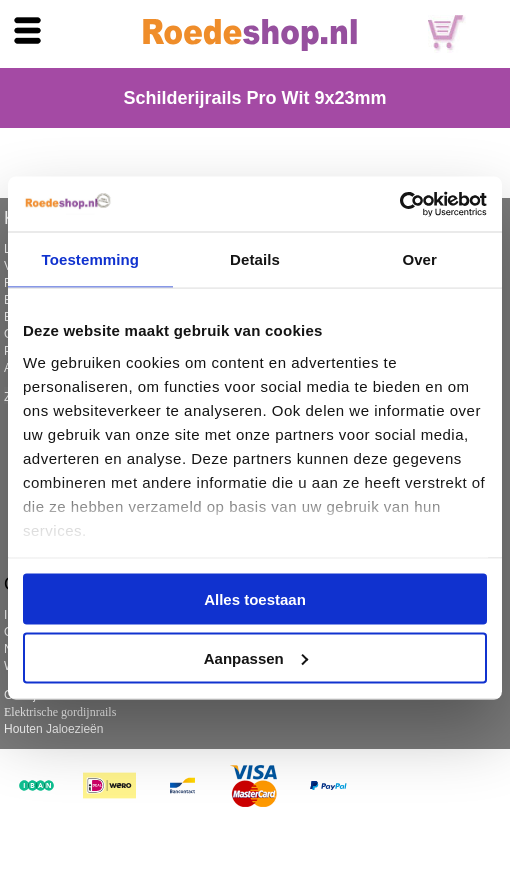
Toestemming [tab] (91, 259)
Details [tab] (255, 259)
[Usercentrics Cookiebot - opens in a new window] (399, 204)
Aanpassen (256, 657)
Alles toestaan (255, 599)
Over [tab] (419, 259)
